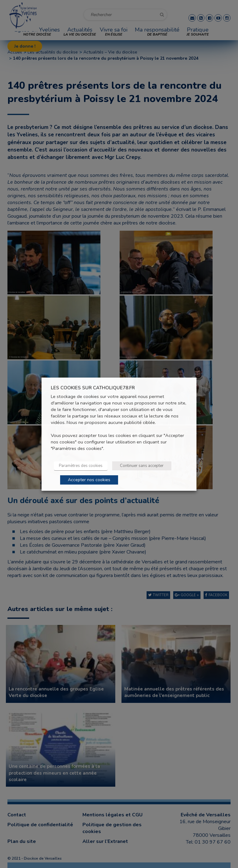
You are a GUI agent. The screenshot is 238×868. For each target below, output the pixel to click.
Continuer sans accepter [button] (142, 466)
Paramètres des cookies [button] (81, 466)
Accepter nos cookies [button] (89, 480)
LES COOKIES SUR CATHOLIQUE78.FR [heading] (93, 388)
